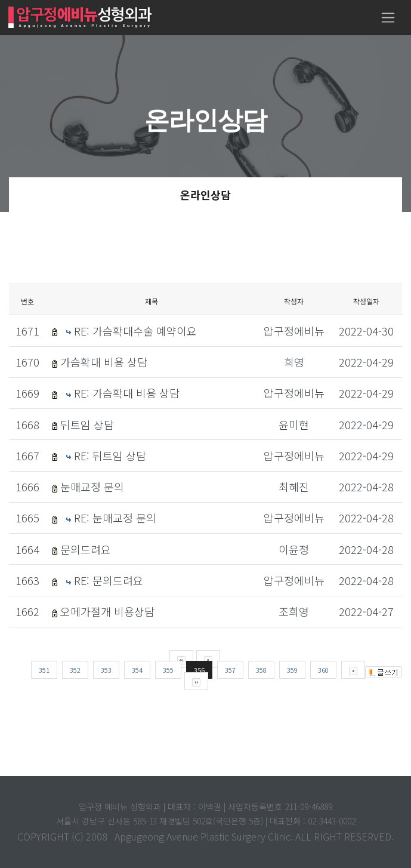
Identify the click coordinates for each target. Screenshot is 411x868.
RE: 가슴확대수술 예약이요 (135, 331)
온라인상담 (205, 195)
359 (292, 670)
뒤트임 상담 (87, 424)
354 (137, 670)
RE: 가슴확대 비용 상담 (127, 393)
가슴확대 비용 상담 (104, 362)
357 (230, 670)
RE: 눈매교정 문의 (115, 518)
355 (168, 670)
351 (44, 670)
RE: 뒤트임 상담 (110, 455)
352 (75, 670)
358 (261, 670)
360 (323, 670)
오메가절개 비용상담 (107, 611)
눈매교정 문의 (92, 487)
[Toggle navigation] (388, 18)
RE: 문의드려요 (109, 580)
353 (106, 670)
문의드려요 (86, 549)
